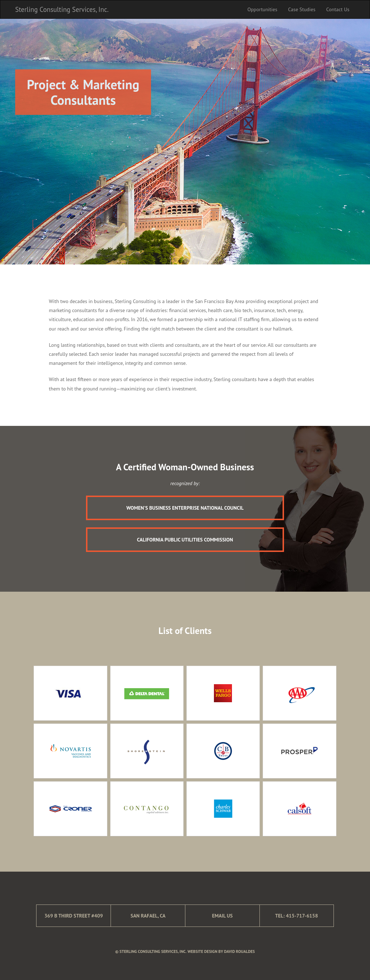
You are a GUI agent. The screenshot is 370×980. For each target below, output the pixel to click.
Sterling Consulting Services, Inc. (62, 9)
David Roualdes (239, 951)
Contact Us (338, 9)
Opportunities (263, 9)
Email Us (222, 916)
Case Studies (302, 9)
